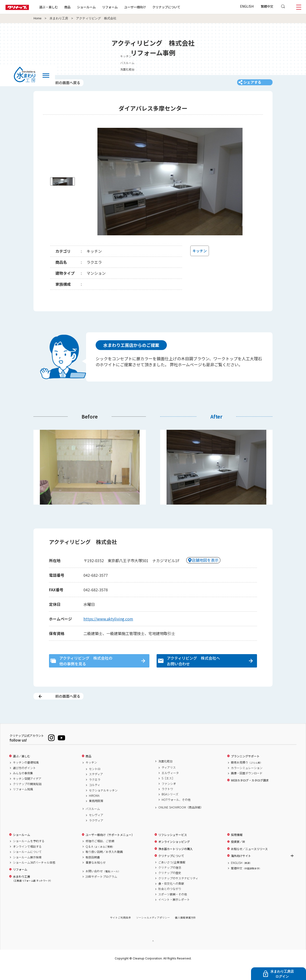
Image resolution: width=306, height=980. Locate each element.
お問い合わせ (103, 883)
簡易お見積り (247, 775)
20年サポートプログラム (101, 888)
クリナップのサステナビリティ (178, 890)
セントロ (95, 781)
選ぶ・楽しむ (60, 7)
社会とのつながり (170, 901)
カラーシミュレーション (247, 780)
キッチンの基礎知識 (26, 775)
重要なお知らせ (96, 874)
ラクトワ (167, 801)
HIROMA (94, 808)
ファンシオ (169, 796)
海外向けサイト (241, 868)
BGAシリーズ (170, 806)
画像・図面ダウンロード (247, 785)
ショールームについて (27, 864)
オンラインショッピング (174, 854)
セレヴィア (96, 827)
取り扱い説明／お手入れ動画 (104, 864)
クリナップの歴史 (170, 885)
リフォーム (122, 7)
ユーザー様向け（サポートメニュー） (110, 847)
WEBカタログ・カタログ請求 (250, 792)
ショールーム (98, 7)
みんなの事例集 (23, 785)
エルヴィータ (170, 785)
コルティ (95, 797)
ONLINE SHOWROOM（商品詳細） (181, 819)
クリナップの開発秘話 (27, 796)
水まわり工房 (59, 18)
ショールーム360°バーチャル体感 (34, 874)
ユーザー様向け (147, 7)
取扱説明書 (93, 869)
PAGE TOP (153, 953)
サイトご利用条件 (120, 930)
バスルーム (93, 821)
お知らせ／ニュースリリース (249, 861)
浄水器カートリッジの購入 (175, 861)
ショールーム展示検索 (27, 869)
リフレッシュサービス (173, 847)
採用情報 (237, 847)
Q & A (100, 858)
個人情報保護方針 (186, 930)
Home (38, 18)
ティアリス (169, 780)
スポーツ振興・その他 (173, 906)
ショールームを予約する (29, 853)
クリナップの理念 (170, 879)
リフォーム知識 (23, 801)
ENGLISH (247, 6)
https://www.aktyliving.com (108, 624)
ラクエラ (95, 792)
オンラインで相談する (27, 858)
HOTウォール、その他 (176, 812)
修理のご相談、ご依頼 (100, 853)
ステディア (96, 786)
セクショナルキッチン (103, 802)
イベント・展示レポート (174, 912)
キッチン (91, 775)
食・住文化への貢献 (171, 896)
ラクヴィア (96, 832)
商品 (88, 768)
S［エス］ (168, 790)
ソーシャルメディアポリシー (153, 930)
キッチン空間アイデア (27, 791)
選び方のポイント (24, 780)
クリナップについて (178, 7)
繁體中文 (267, 6)
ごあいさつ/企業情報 (172, 874)
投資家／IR (238, 854)
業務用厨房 (96, 813)
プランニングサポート (245, 768)
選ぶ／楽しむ (22, 768)
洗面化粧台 (165, 773)
